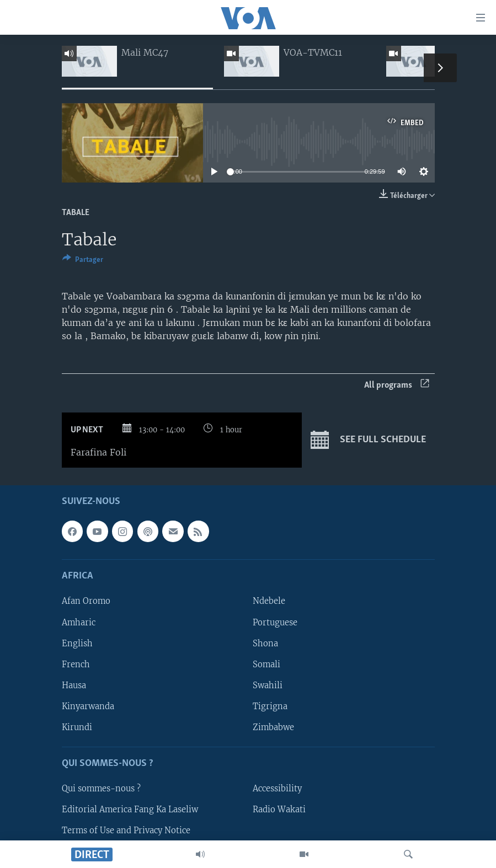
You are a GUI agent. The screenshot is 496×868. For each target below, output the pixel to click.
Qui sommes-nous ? (101, 789)
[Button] (83, 261)
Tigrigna (270, 706)
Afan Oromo (86, 602)
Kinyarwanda (88, 706)
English (77, 644)
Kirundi (77, 727)
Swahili (268, 685)
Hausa (74, 685)
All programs (397, 385)
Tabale (76, 213)
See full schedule (368, 440)
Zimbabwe (273, 727)
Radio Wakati (279, 810)
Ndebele (269, 602)
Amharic (79, 623)
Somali (266, 665)
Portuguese (275, 623)
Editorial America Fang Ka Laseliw (130, 810)
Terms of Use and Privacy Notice (126, 831)
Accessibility (277, 789)
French (76, 665)
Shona (265, 644)
